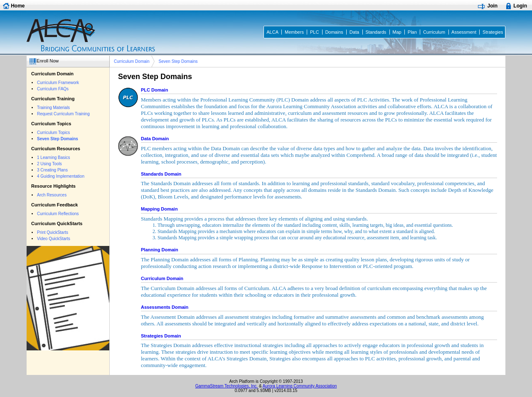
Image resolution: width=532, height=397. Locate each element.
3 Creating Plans (52, 170)
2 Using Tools (49, 164)
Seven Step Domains (178, 61)
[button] (45, 61)
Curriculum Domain (132, 61)
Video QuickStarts (54, 239)
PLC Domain (154, 90)
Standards (376, 32)
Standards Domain (161, 174)
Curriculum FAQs (53, 89)
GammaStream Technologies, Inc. (227, 386)
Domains (334, 32)
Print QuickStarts (53, 232)
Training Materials (53, 108)
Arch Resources (52, 195)
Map (397, 32)
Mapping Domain (159, 209)
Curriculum (434, 32)
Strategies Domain (161, 336)
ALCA (272, 32)
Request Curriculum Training (63, 114)
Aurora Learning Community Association (300, 386)
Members (294, 32)
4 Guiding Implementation (61, 176)
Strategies (493, 32)
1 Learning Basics (54, 158)
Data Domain (155, 139)
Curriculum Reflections (58, 214)
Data (354, 32)
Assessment (464, 32)
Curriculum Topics (53, 133)
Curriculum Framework (58, 83)
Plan (412, 32)
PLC (314, 32)
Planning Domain (160, 250)
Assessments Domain (165, 307)
